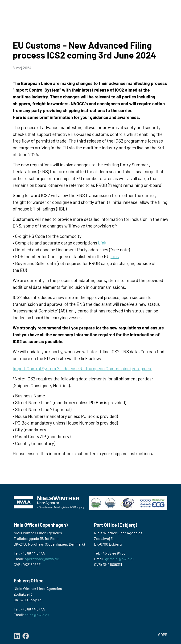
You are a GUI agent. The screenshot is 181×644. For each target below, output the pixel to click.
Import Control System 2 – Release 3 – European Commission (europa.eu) (82, 368)
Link (102, 243)
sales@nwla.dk (37, 615)
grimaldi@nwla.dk (120, 559)
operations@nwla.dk (42, 559)
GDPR (163, 634)
